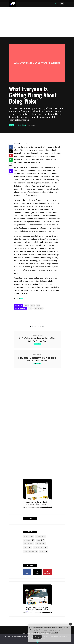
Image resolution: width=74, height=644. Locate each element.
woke (38, 305)
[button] (56, 4)
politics (27, 305)
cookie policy (54, 634)
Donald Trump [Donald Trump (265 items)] (41, 548)
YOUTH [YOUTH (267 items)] (28, 548)
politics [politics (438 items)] (41, 536)
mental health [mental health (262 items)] (30, 551)
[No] (72, 639)
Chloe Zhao (21, 125)
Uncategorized (38, 308)
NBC (21, 298)
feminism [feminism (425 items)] (29, 540)
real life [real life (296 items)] (40, 544)
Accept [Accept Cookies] (37, 639)
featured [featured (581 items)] (29, 536)
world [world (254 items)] (43, 551)
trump (33, 305)
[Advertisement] (37, 23)
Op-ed (11, 125)
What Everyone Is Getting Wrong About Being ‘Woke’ (33, 95)
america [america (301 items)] (28, 544)
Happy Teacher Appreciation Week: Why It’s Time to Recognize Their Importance (37, 359)
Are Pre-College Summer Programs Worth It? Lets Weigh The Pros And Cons (37, 340)
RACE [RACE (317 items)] (40, 540)
